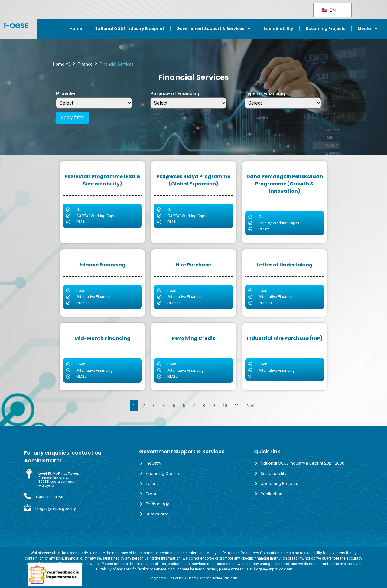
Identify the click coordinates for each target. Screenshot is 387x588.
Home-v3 (62, 64)
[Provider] (94, 103)
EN (329, 10)
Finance (85, 64)
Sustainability (278, 29)
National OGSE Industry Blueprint (129, 29)
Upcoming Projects (325, 29)
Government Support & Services (214, 29)
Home (76, 29)
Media (368, 29)
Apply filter (72, 118)
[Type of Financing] (283, 103)
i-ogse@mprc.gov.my (56, 509)
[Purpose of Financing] (188, 103)
